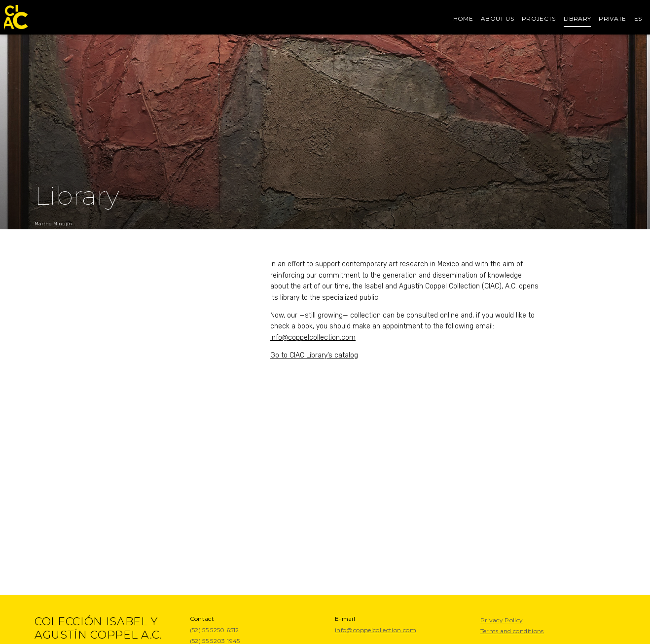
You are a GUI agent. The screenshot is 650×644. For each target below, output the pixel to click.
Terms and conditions (512, 631)
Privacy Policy (502, 620)
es (638, 18)
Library (578, 18)
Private (613, 18)
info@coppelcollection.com (313, 338)
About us (497, 18)
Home (463, 18)
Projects (539, 18)
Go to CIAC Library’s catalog (314, 355)
